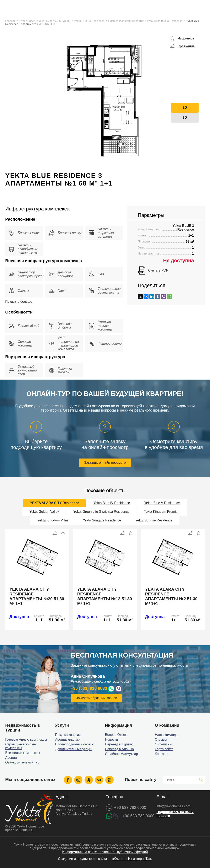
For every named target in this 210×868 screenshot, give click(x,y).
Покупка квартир (68, 735)
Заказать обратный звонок (96, 698)
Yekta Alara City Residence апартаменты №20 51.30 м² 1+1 (37, 596)
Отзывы (161, 740)
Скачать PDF (158, 270)
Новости (111, 740)
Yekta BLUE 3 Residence (89, 21)
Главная (10, 21)
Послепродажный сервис (74, 744)
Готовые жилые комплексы (26, 740)
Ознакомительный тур (22, 762)
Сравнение (186, 46)
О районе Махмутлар (121, 754)
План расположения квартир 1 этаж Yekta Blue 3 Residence (145, 21)
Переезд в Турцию (119, 744)
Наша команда (166, 735)
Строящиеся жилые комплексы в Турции (45, 21)
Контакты (162, 754)
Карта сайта (164, 749)
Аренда (11, 758)
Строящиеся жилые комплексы (20, 746)
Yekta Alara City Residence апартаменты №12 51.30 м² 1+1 (105, 596)
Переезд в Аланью (119, 749)
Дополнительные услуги (74, 749)
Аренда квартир (67, 740)
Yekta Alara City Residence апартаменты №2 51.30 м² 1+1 (171, 596)
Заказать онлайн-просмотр (105, 463)
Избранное (186, 38)
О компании (164, 744)
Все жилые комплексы (23, 753)
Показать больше (19, 302)
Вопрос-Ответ (116, 735)
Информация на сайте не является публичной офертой (105, 852)
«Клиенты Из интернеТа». (132, 859)
